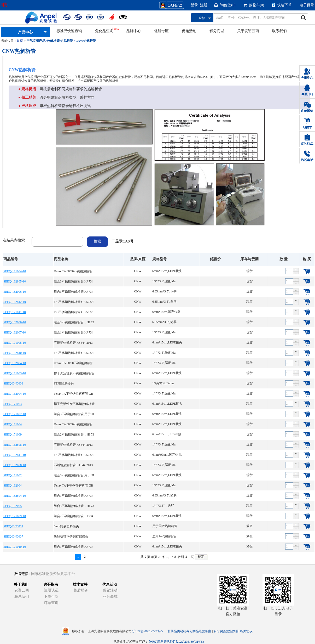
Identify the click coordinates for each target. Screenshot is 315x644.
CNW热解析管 (86, 41)
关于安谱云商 (248, 31)
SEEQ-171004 (13, 424)
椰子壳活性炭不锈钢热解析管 (74, 373)
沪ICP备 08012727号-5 (148, 631)
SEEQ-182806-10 (15, 322)
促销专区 (161, 31)
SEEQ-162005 (13, 506)
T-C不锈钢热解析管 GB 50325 (74, 302)
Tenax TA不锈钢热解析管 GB (74, 394)
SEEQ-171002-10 (15, 414)
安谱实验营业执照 (226, 631)
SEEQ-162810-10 (15, 353)
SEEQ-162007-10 (15, 332)
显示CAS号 (124, 241)
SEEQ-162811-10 (15, 455)
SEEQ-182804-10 (15, 496)
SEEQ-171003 (13, 404)
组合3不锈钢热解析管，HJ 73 (74, 322)
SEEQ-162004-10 (15, 394)
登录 (194, 5)
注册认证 (51, 590)
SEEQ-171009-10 (15, 516)
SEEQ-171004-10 (15, 271)
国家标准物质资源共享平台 (53, 574)
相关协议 (246, 631)
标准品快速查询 (69, 31)
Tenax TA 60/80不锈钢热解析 (73, 271)
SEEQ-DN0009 (13, 526)
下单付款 (51, 597)
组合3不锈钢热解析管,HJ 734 (74, 281)
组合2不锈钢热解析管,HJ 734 (74, 516)
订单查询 (51, 603)
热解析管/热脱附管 (60, 41)
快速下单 (282, 5)
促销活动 (189, 31)
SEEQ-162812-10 (15, 302)
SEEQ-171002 (13, 475)
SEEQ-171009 (13, 434)
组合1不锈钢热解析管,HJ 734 (74, 332)
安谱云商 (22, 590)
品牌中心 (134, 31)
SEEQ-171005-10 (15, 343)
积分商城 (217, 31)
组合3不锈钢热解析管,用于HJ (74, 414)
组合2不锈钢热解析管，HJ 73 (74, 434)
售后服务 (81, 590)
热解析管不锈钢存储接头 (71, 536)
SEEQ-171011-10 (15, 312)
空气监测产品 (36, 41)
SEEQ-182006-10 (15, 292)
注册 (204, 5)
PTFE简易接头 (64, 383)
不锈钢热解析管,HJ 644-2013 (73, 343)
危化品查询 (104, 31)
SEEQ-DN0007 (13, 536)
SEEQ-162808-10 (15, 445)
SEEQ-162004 (13, 485)
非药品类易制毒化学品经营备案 (190, 631)
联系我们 (279, 31)
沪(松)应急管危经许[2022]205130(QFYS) (176, 642)
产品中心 (25, 32)
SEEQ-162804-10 (15, 363)
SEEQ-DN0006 (13, 383)
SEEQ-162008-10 (15, 465)
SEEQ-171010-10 (15, 547)
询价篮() (225, 5)
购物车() (254, 5)
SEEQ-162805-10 (15, 281)
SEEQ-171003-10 (15, 373)
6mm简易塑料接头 (66, 526)
